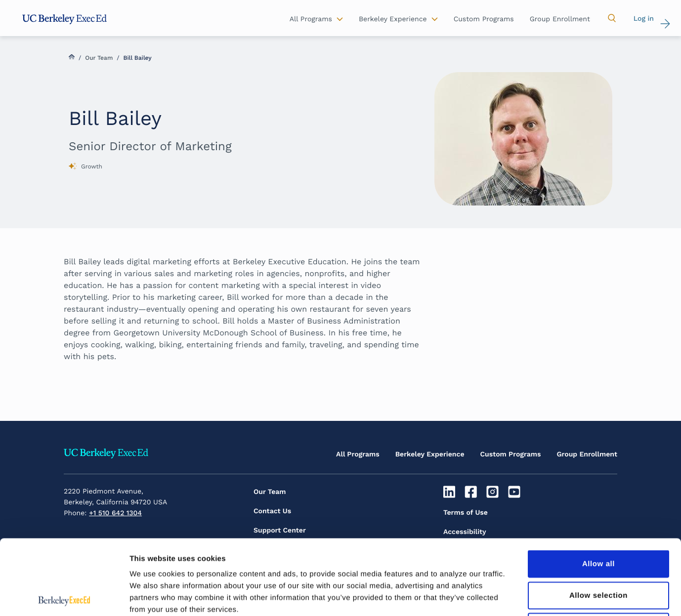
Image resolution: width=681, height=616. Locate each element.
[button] (612, 18)
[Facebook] (472, 492)
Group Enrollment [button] (560, 19)
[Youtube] (515, 492)
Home (72, 57)
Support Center (280, 531)
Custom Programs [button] (484, 19)
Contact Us (272, 511)
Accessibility (465, 532)
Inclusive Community (479, 571)
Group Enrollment (587, 454)
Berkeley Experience (430, 454)
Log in (644, 19)
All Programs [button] (311, 19)
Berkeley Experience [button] (393, 19)
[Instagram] (494, 492)
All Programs (358, 454)
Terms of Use (466, 513)
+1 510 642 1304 (115, 513)
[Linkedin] (450, 492)
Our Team (99, 58)
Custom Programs (511, 454)
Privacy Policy (467, 551)
